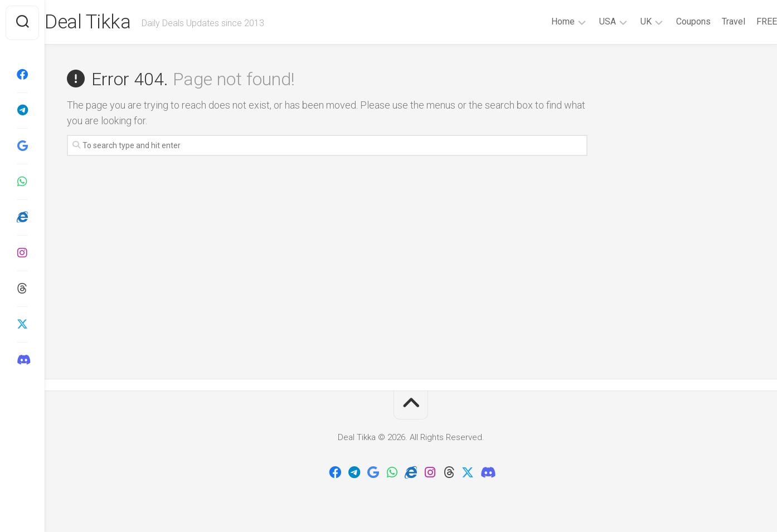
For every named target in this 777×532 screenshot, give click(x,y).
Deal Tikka (111, 23)
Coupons (671, 21)
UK (624, 21)
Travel (711, 21)
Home (541, 21)
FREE (744, 21)
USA (585, 21)
